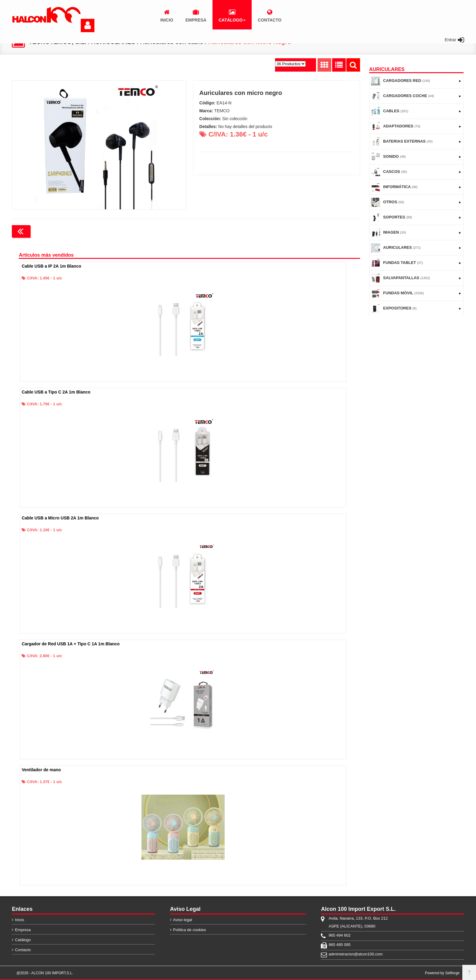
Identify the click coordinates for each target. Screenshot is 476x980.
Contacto (23, 950)
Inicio (19, 920)
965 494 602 (339, 935)
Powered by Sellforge (442, 973)
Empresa (23, 930)
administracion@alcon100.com (355, 954)
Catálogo (23, 940)
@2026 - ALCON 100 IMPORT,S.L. (45, 973)
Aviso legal (183, 920)
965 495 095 (339, 945)
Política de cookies (189, 930)
